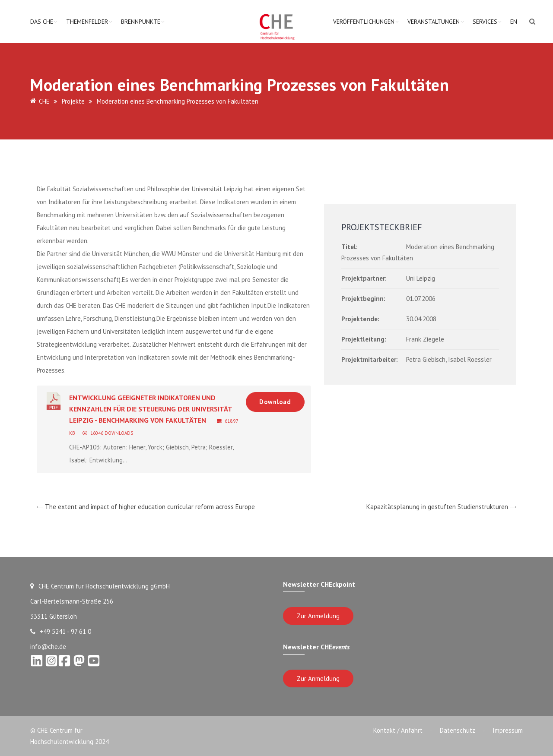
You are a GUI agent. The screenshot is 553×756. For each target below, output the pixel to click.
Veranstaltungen (434, 22)
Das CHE (42, 22)
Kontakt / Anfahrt (398, 730)
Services (485, 22)
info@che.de (48, 647)
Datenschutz (458, 730)
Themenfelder (87, 22)
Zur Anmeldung (318, 616)
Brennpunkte (141, 22)
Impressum (508, 730)
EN (514, 22)
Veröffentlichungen (364, 22)
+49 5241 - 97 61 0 (61, 631)
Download (275, 402)
